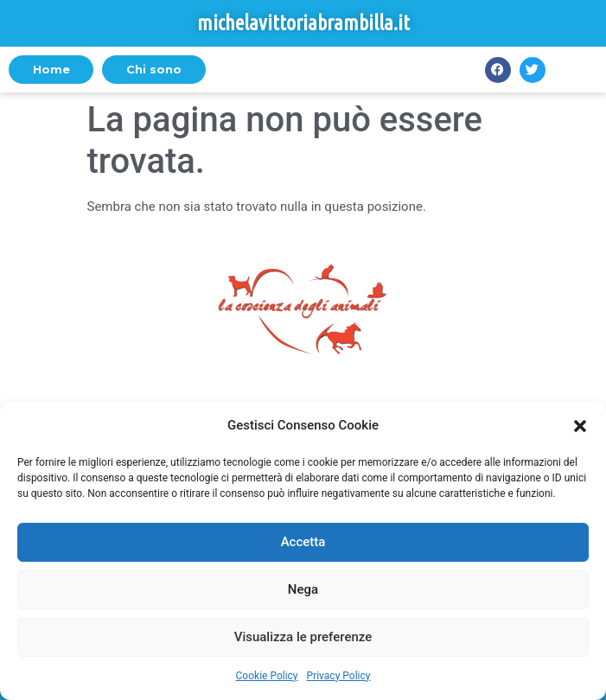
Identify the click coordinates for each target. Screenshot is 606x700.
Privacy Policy (339, 676)
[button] (580, 426)
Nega (303, 589)
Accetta (303, 542)
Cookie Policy (267, 676)
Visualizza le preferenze (303, 637)
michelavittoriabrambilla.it (303, 23)
